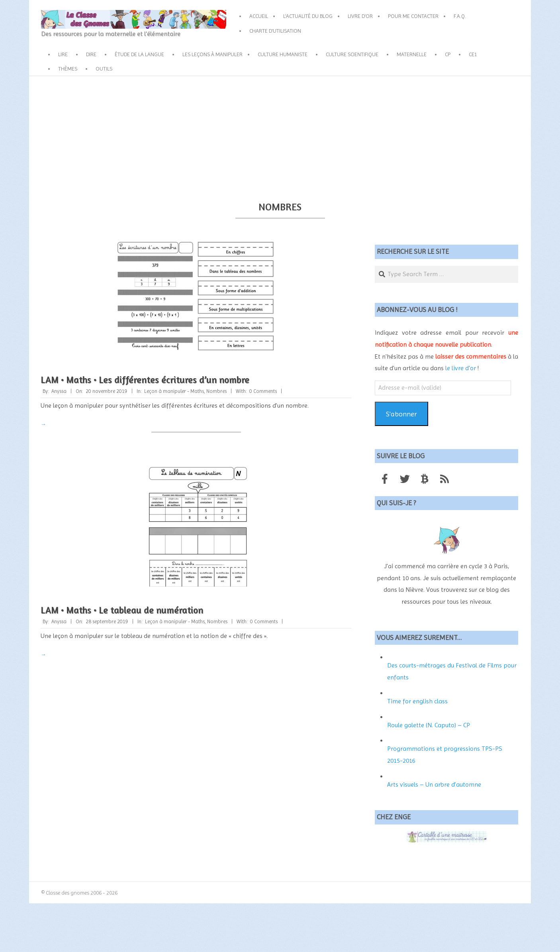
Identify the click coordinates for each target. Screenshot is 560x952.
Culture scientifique (352, 54)
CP (448, 54)
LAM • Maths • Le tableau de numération (122, 610)
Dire (91, 54)
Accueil (259, 16)
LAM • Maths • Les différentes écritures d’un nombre (145, 380)
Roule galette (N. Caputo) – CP (429, 725)
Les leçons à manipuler (212, 54)
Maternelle (412, 54)
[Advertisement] (280, 136)
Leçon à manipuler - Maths (174, 391)
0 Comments (263, 391)
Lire (63, 54)
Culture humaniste (283, 54)
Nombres (216, 391)
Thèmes (68, 69)
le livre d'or (461, 368)
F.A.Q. (460, 16)
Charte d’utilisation (275, 31)
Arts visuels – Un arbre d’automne (434, 784)
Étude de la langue (139, 54)
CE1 (473, 54)
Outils (104, 69)
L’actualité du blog (308, 16)
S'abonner (401, 414)
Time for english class (417, 701)
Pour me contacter (413, 16)
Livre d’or (360, 16)
